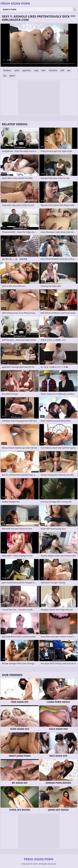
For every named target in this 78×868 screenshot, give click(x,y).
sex (69, 70)
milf (62, 70)
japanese (27, 70)
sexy (36, 70)
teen (44, 70)
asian (17, 70)
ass (5, 76)
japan (12, 76)
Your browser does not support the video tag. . (39, 45)
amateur (7, 70)
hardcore (53, 70)
